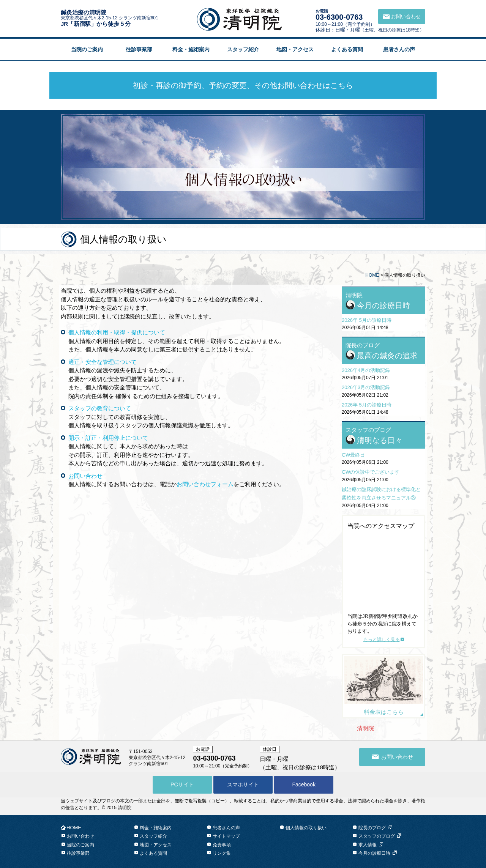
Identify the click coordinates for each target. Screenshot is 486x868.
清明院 (365, 728)
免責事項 (222, 845)
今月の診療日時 (383, 306)
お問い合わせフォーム (205, 484)
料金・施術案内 (191, 49)
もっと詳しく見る (382, 640)
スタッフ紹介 (243, 49)
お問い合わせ (80, 836)
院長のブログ (372, 828)
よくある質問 (347, 49)
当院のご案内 (87, 49)
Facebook (304, 785)
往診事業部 (139, 49)
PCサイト (182, 785)
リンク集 (222, 853)
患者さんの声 (399, 49)
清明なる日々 (380, 440)
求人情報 (368, 845)
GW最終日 (353, 455)
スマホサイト (243, 785)
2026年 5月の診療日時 (367, 320)
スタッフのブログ (377, 836)
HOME (372, 275)
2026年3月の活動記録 (366, 387)
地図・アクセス (295, 49)
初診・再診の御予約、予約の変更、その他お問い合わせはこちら (243, 85)
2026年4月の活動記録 (366, 370)
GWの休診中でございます (371, 472)
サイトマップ (226, 836)
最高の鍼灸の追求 (387, 356)
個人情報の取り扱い (306, 828)
